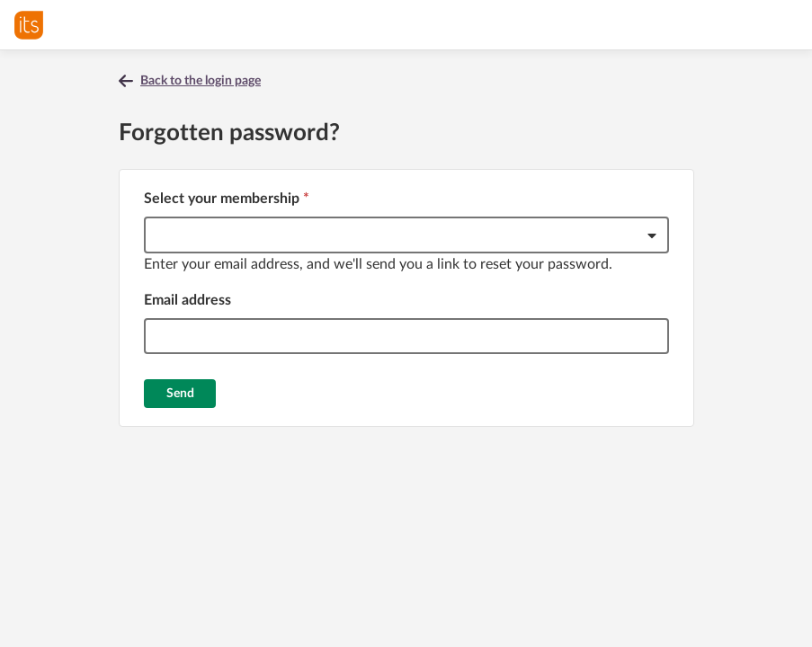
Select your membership (227, 199)
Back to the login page (201, 81)
